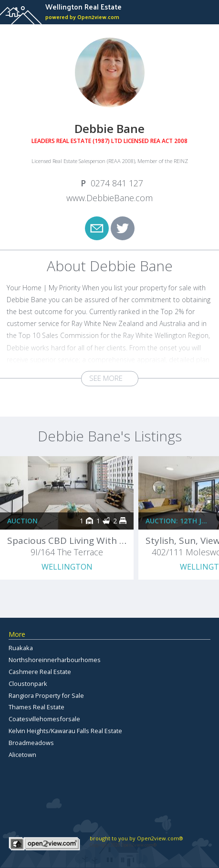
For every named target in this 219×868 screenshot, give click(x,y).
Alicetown (22, 755)
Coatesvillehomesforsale (44, 719)
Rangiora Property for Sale (46, 695)
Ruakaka (21, 648)
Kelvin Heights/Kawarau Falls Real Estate (65, 731)
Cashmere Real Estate (40, 672)
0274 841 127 (117, 183)
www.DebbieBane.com (109, 198)
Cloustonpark (28, 684)
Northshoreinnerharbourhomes (55, 660)
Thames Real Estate (36, 707)
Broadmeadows (31, 743)
